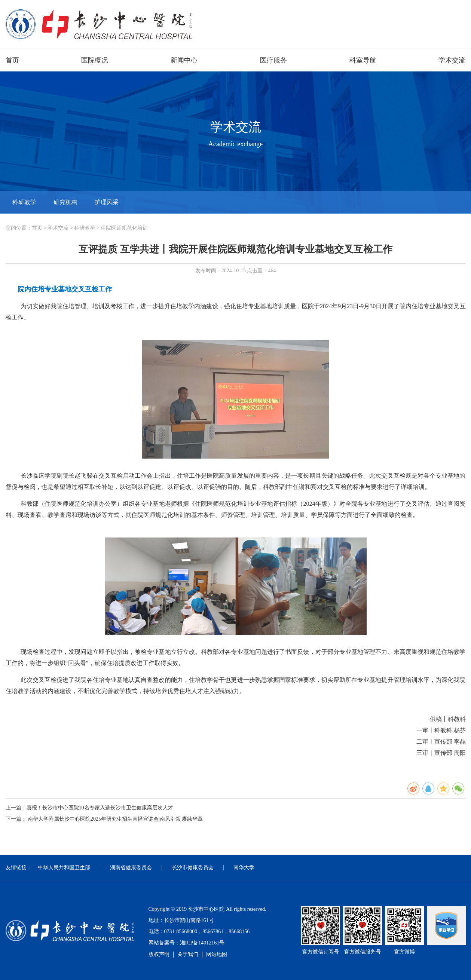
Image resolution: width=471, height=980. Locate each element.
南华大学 (244, 868)
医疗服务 (273, 60)
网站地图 (217, 954)
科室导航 (363, 60)
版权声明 (159, 954)
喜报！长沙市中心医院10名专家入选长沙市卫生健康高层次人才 (100, 808)
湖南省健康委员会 (131, 868)
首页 (12, 60)
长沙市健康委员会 (193, 868)
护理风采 (107, 202)
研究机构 (65, 202)
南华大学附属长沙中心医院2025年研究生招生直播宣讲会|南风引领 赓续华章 (115, 819)
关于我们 (188, 954)
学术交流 (452, 60)
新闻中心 (184, 60)
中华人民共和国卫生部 (64, 868)
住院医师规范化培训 (124, 228)
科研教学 (24, 202)
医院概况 (95, 60)
